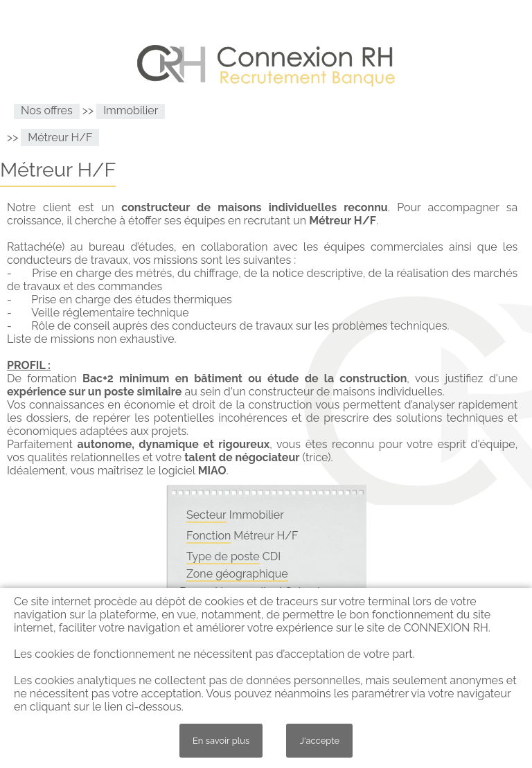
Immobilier (131, 110)
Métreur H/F (60, 137)
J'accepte (320, 741)
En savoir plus (221, 741)
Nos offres (47, 110)
